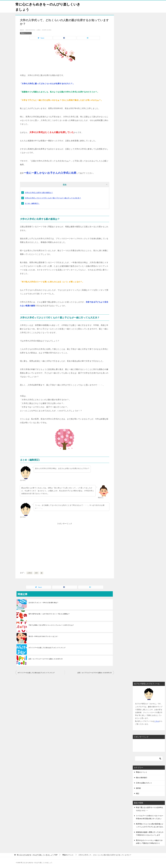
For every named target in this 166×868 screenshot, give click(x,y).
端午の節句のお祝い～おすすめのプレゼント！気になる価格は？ (49, 614)
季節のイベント (26, 33)
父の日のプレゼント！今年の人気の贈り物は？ (43, 603)
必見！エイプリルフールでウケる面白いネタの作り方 (46, 659)
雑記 (138, 793)
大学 (36, 573)
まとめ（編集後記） (32, 203)
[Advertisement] (65, 549)
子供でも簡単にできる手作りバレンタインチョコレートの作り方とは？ (51, 625)
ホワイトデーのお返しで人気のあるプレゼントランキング (47, 648)
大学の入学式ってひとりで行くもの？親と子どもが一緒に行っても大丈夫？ (53, 198)
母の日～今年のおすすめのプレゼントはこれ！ (43, 636)
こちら (157, 721)
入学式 (30, 573)
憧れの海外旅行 (142, 777)
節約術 (138, 788)
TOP (37, 855)
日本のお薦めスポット (144, 783)
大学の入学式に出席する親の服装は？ (39, 193)
